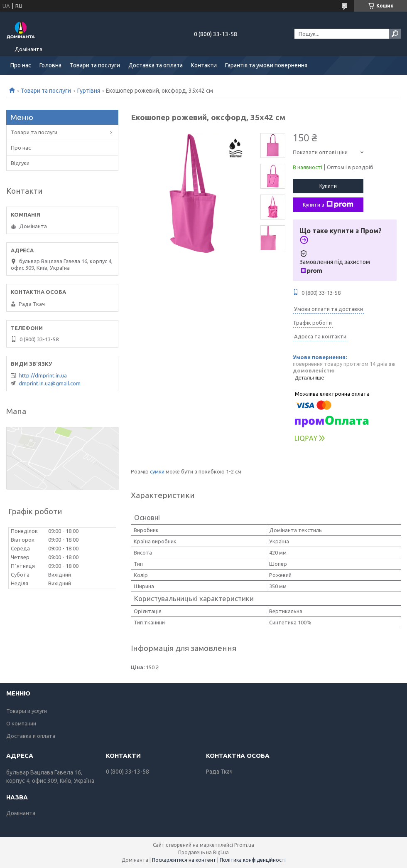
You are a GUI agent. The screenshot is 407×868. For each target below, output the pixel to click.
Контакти (204, 65)
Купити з (328, 205)
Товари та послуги (95, 65)
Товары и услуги (27, 711)
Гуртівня (89, 91)
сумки (157, 471)
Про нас (21, 65)
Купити (328, 186)
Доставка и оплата (31, 736)
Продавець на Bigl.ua (203, 852)
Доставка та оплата (156, 65)
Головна (50, 65)
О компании (21, 723)
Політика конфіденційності (253, 860)
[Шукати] (395, 34)
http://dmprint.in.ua (43, 375)
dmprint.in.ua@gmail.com (50, 383)
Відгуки (20, 163)
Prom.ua (244, 845)
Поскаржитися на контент (184, 860)
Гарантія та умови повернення (266, 65)
